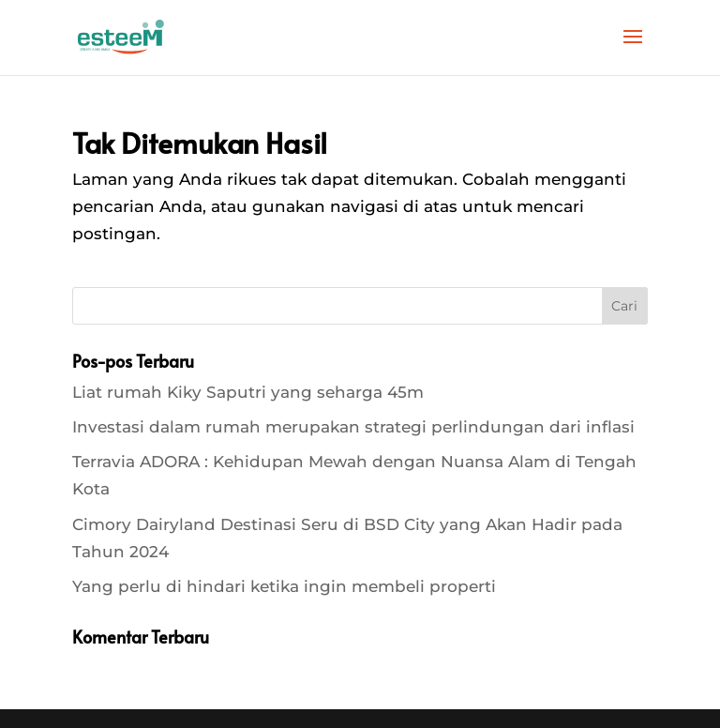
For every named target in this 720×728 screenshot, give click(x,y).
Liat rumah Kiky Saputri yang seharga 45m (248, 392)
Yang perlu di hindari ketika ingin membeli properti (284, 586)
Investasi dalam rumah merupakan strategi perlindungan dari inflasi (353, 427)
